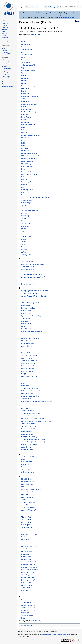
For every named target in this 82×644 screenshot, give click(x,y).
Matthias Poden (27, 559)
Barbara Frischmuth (28, 343)
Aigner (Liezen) (27, 55)
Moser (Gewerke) (27, 161)
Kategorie (23, 625)
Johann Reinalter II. (28, 605)
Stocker (24, 239)
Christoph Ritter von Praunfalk (32, 562)
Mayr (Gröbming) (27, 479)
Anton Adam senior (28, 262)
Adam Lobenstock (27, 470)
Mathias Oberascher (28, 539)
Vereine (4, 36)
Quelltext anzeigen (51, 7)
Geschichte (5, 27)
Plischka (24, 179)
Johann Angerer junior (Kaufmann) (33, 277)
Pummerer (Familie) (28, 580)
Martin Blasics (26, 44)
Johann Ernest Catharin (29, 293)
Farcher (24, 81)
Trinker (24, 242)
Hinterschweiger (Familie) (30, 396)
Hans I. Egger (26, 311)
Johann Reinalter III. (28, 608)
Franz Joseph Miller (28, 497)
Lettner (24, 140)
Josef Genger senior (28, 363)
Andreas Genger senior (29, 361)
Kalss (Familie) (26, 117)
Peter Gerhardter (27, 371)
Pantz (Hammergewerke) (30, 174)
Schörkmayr (25, 216)
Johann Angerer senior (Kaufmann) (33, 275)
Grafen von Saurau (28, 200)
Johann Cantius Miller (29, 502)
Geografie (5, 25)
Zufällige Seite (6, 42)
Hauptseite (5, 23)
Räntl (23, 618)
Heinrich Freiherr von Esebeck (32, 331)
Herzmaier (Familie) (28, 109)
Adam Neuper (26, 520)
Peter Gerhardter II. (28, 366)
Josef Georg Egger (28, 318)
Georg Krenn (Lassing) (29, 437)
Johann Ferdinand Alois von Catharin (34, 296)
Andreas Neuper (27, 522)
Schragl (24, 205)
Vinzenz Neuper (27, 527)
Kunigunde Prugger (28, 577)
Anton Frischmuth (27, 346)
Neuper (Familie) (27, 166)
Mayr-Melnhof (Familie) (29, 153)
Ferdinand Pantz (27, 551)
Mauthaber (25, 151)
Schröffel (24, 213)
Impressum (46, 640)
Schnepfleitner (26, 47)
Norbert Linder (26, 467)
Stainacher (25, 226)
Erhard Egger (26, 305)
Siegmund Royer (27, 615)
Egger (23, 68)
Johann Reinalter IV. (28, 610)
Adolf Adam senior (28, 267)
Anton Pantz (26, 549)
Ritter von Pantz (27, 172)
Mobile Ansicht (55, 640)
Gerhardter (25, 94)
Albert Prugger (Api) (28, 572)
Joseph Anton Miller (28, 508)
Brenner (24, 60)
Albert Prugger (26, 575)
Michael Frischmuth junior (30, 338)
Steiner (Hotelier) (27, 49)
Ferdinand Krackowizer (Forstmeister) (34, 419)
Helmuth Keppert (27, 583)
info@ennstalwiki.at (70, 17)
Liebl (23, 143)
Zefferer (24, 252)
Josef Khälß (25, 416)
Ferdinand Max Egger (29, 308)
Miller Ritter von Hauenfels (30, 156)
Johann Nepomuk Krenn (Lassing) (33, 439)
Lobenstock (25, 148)
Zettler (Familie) (27, 255)
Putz (23, 187)
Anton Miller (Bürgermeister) (31, 489)
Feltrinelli (24, 83)
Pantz (23, 169)
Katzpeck (25, 120)
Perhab (24, 177)
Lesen (42, 7)
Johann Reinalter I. (28, 602)
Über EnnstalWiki (37, 640)
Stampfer (24, 231)
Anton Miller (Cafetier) (29, 492)
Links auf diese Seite (8, 74)
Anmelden (78, 2)
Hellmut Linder (26, 464)
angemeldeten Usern (51, 13)
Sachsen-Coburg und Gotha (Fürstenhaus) (36, 198)
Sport (4, 32)
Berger (24, 57)
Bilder (4, 48)
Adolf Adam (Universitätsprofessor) (33, 264)
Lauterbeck (25, 138)
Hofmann (24, 114)
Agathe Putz (26, 588)
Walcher (24, 250)
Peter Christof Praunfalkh (30, 570)
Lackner (24, 133)
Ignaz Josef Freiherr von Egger (32, 316)
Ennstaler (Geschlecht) (29, 70)
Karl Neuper (25, 525)
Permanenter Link (7, 84)
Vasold (24, 247)
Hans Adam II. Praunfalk (30, 567)
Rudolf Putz (25, 590)
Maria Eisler (25, 326)
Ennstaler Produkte (7, 50)
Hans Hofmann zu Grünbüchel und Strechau (36, 401)
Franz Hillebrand (27, 394)
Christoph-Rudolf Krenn (29, 445)
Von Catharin (26, 62)
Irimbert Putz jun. (27, 585)
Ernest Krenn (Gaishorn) (30, 429)
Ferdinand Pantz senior (29, 546)
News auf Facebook (8, 62)
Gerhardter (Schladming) (30, 96)
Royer (23, 195)
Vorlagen (5, 66)
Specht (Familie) (27, 224)
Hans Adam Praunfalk (29, 564)
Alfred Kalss (25, 408)
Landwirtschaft (6, 40)
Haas (23, 383)
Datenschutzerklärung (25, 640)
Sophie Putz (26, 593)
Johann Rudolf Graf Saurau (31, 413)
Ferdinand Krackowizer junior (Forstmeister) (36, 421)
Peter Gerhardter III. (28, 368)
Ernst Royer (25, 613)
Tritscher (24, 244)
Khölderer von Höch (28, 125)
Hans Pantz (25, 554)
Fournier (24, 91)
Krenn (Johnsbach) (28, 434)
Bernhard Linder (27, 462)
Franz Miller (25, 495)
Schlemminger (26, 203)
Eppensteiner (26, 73)
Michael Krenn (26, 447)
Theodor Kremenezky (29, 426)
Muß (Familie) (26, 164)
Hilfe (79, 21)
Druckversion (6, 82)
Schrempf (25, 208)
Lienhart (24, 459)
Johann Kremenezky (28, 424)
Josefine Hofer (26, 399)
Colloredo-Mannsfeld (28, 65)
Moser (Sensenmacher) (29, 159)
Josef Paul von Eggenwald (30, 303)
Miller (23, 487)
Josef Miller (25, 505)
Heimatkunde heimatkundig (6, 53)
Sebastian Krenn (27, 450)
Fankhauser (25, 78)
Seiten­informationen (8, 86)
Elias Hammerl (26, 386)
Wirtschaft (5, 38)
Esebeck (24, 75)
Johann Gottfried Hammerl (30, 388)
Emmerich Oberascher (29, 534)
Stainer (24, 229)
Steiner (24, 234)
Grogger (24, 374)
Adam (23, 52)
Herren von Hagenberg (29, 104)
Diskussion (29, 7)
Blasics (24, 42)
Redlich (24, 600)
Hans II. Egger (26, 313)
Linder (23, 146)
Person (30, 625)
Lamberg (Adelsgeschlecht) (31, 135)
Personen (5, 29)
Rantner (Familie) (27, 190)
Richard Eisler (26, 329)
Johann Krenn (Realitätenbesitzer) (33, 442)
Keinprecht (25, 122)
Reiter (23, 192)
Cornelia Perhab (27, 557)
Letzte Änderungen (7, 64)
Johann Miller (26, 500)
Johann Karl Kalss (28, 411)
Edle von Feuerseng (28, 86)
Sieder (24, 218)
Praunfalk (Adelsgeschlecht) (31, 182)
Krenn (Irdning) (26, 431)
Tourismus (5, 34)
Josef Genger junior (28, 358)
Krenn (23, 127)
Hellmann (25, 107)
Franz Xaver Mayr (27, 484)
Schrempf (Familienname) (30, 210)
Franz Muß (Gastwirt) (29, 510)
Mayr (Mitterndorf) (27, 482)
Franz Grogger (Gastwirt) (30, 376)
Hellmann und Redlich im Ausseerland (34, 391)
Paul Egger (25, 321)
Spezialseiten (6, 80)
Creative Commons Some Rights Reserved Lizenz (55, 635)
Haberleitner (26, 101)
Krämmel (24, 130)
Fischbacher (26, 88)
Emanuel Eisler (27, 324)
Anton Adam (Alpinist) (29, 269)
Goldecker (25, 99)
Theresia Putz (26, 517)
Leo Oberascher (27, 537)
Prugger (24, 185)
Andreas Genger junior (29, 356)
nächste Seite (36, 35)
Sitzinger (24, 221)
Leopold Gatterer (27, 353)
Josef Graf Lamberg (28, 457)
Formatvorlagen (7, 68)
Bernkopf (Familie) (28, 284)
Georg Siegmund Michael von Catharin (35, 291)
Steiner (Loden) (27, 236)
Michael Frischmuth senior (30, 341)
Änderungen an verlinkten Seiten (7, 77)
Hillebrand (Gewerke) (29, 112)
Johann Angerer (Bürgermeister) (32, 272)
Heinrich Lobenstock (28, 472)
